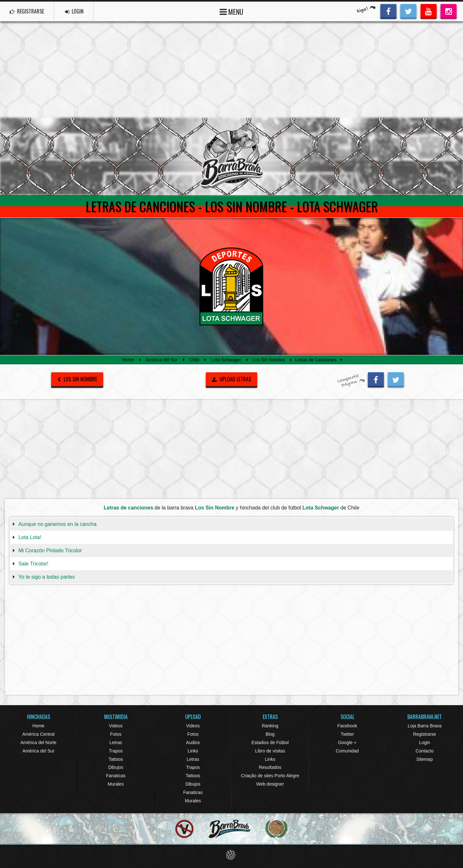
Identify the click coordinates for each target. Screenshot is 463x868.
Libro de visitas (270, 751)
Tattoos (116, 759)
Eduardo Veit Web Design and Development (232, 855)
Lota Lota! (30, 537)
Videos (116, 726)
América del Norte (38, 742)
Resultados (270, 767)
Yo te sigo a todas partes (47, 577)
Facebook (347, 726)
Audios (193, 742)
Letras (116, 742)
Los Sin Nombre (269, 360)
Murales (116, 784)
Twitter (347, 734)
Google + (347, 742)
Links (193, 751)
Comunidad (347, 751)
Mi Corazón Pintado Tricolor (50, 551)
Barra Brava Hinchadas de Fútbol (232, 156)
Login (424, 742)
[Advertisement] (232, 70)
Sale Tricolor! (33, 564)
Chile (195, 360)
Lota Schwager (226, 360)
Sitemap (425, 759)
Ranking (270, 726)
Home (128, 360)
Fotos (116, 734)
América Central (38, 734)
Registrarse (425, 734)
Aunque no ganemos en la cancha (57, 524)
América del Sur (162, 360)
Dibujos (116, 767)
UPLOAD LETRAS (232, 379)
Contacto (424, 751)
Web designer (270, 784)
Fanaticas (116, 776)
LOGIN (74, 11)
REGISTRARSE (27, 11)
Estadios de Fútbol (270, 742)
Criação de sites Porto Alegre (270, 776)
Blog (270, 734)
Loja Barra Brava (425, 726)
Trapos (116, 751)
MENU (232, 11)
